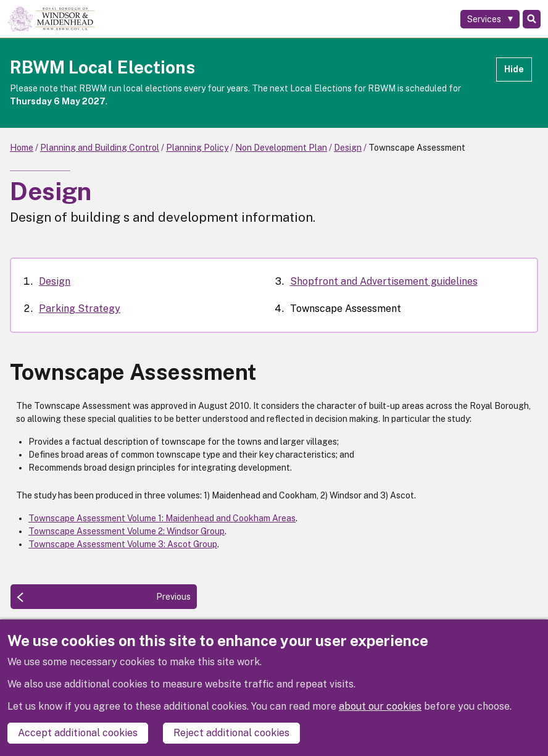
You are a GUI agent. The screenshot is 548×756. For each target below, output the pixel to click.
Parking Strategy (80, 309)
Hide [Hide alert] (514, 69)
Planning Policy (197, 148)
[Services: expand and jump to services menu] (490, 19)
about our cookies (380, 706)
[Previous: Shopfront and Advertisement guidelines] (104, 597)
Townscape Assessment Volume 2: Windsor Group (127, 531)
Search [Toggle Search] (532, 19)
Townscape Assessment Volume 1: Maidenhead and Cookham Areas (162, 518)
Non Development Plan (281, 148)
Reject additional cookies (231, 733)
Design (348, 148)
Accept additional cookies (78, 733)
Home (22, 148)
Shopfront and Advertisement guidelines (384, 281)
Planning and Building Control (100, 148)
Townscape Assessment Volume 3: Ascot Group (123, 544)
